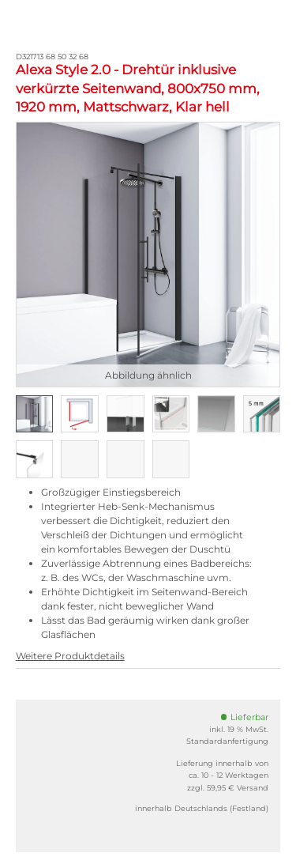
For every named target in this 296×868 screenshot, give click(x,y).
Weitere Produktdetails (70, 656)
